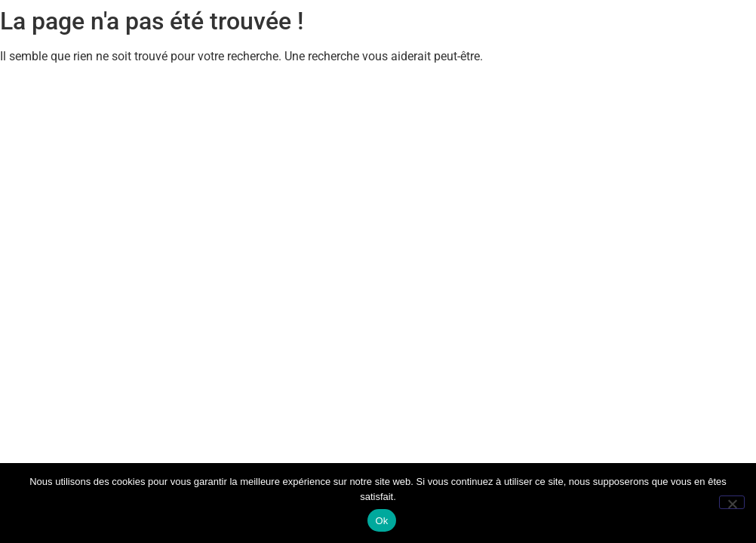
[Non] (732, 502)
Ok (381, 521)
